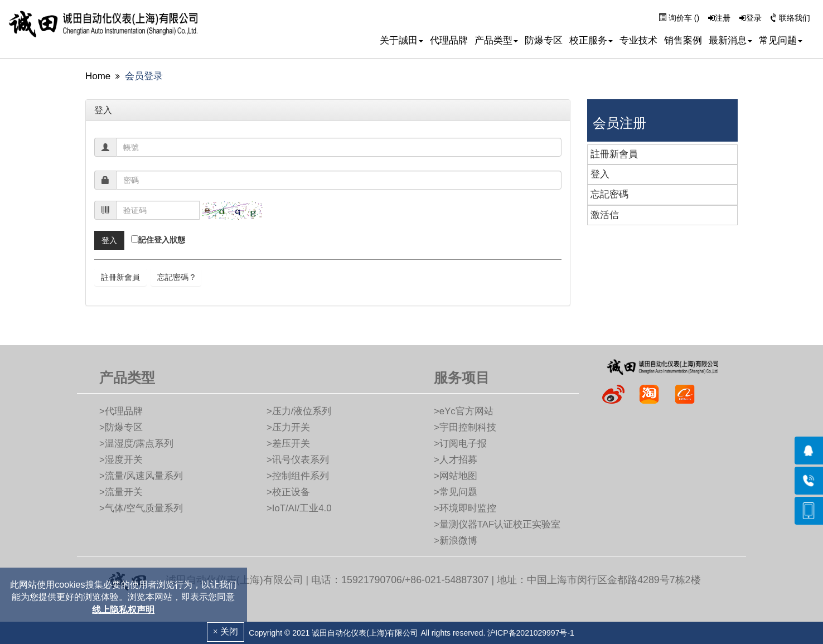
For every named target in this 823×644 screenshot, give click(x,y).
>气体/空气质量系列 (141, 508)
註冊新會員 (614, 154)
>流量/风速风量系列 (141, 476)
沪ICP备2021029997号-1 (531, 633)
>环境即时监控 (465, 508)
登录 (751, 18)
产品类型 (496, 40)
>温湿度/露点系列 (136, 444)
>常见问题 (456, 492)
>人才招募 (456, 460)
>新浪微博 (456, 541)
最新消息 (730, 40)
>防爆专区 (121, 427)
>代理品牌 (121, 411)
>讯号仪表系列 (298, 460)
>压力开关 (288, 427)
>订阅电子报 (460, 444)
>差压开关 (288, 444)
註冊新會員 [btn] (120, 277)
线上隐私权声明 (123, 610)
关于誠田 (401, 40)
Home (98, 76)
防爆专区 (544, 40)
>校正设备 (288, 492)
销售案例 (683, 40)
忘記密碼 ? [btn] (176, 277)
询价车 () (679, 18)
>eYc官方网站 (464, 411)
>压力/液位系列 (299, 411)
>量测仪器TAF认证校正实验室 (497, 524)
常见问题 (781, 40)
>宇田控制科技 (465, 427)
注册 (719, 18)
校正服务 (591, 40)
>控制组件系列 (298, 476)
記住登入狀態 (162, 240)
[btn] (109, 240)
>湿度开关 (121, 460)
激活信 (605, 215)
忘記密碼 (609, 194)
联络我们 (790, 18)
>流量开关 (121, 492)
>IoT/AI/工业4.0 (299, 508)
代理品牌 (449, 40)
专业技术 (638, 40)
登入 (600, 174)
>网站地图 (456, 476)
